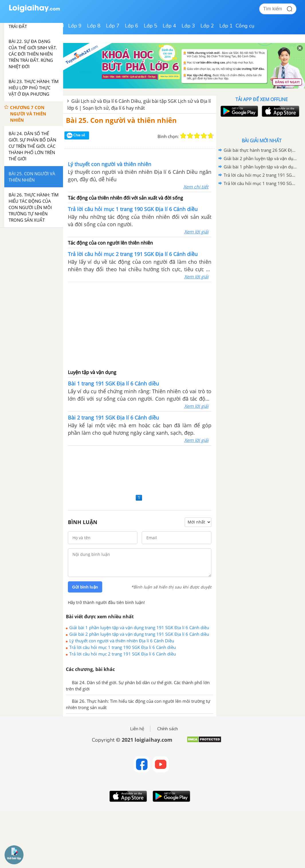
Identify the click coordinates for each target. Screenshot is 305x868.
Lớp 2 (207, 26)
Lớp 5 (150, 26)
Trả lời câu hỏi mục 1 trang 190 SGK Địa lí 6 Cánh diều (123, 647)
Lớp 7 (113, 26)
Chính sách (168, 729)
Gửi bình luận (85, 587)
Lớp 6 (132, 26)
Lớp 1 (226, 26)
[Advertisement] (140, 325)
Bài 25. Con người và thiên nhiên (121, 120)
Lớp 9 (75, 26)
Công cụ (245, 26)
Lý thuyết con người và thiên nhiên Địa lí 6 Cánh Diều (122, 641)
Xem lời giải (196, 232)
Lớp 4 (169, 26)
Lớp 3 (188, 26)
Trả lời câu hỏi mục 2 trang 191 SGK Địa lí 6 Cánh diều (123, 654)
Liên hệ (137, 729)
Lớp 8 (94, 26)
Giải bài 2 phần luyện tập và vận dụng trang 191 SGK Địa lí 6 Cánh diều (139, 634)
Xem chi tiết (196, 187)
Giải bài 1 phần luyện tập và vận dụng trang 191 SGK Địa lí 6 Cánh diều (139, 627)
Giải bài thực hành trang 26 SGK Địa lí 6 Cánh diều (261, 150)
